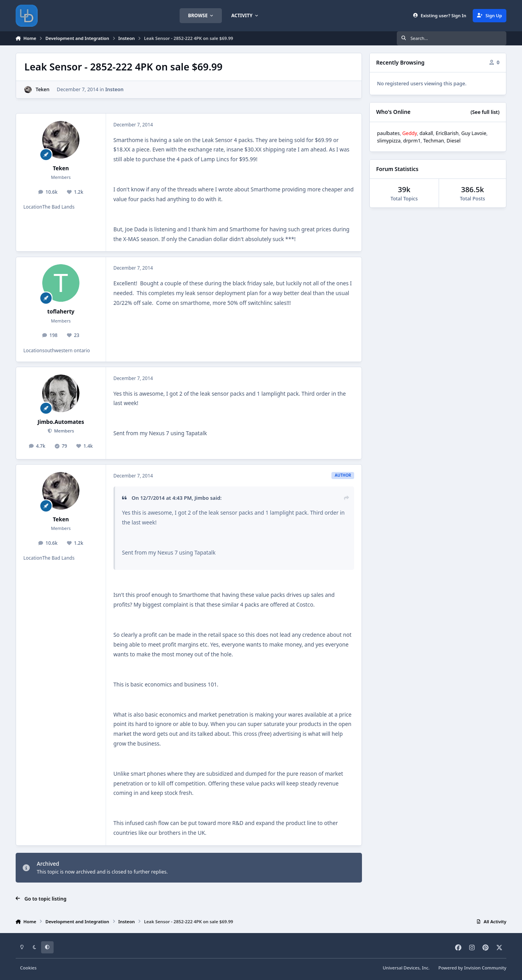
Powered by (472, 968)
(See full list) (485, 112)
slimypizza (389, 141)
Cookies (28, 968)
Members (63, 431)
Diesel (454, 141)
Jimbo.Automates (61, 422)
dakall (426, 133)
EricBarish (447, 133)
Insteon (114, 89)
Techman (433, 141)
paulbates (388, 133)
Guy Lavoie (474, 133)
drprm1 (412, 141)
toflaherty (61, 311)
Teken (42, 89)
